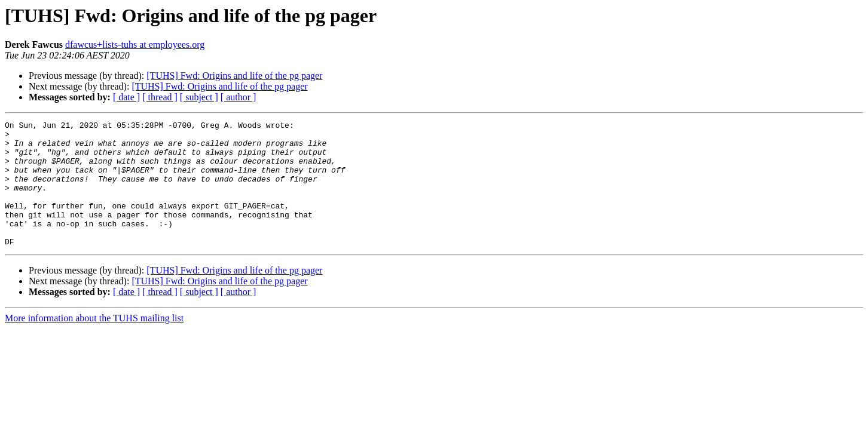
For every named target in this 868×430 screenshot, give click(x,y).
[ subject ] (199, 97)
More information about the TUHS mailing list (94, 343)
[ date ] (126, 97)
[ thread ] (160, 97)
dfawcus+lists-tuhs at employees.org (135, 44)
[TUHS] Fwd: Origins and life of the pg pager (234, 76)
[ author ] (239, 97)
